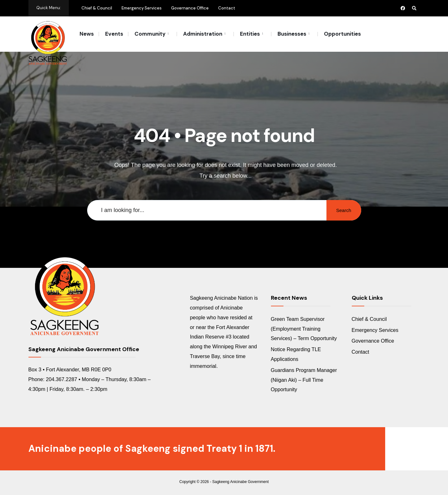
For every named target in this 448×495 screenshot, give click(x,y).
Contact (227, 8)
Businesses (292, 34)
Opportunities (342, 34)
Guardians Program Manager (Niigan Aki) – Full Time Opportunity (304, 380)
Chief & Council (97, 8)
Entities (250, 34)
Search (344, 210)
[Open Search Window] (414, 8)
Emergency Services (142, 8)
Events (114, 34)
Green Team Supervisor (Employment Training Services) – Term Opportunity (304, 329)
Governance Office (190, 8)
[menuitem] (152, 33)
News (87, 34)
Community (150, 34)
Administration (203, 34)
